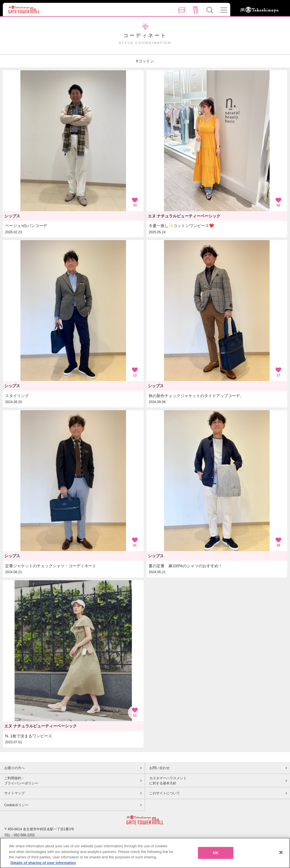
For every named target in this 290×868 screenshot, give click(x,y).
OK (216, 857)
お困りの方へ (14, 768)
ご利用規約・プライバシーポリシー (21, 781)
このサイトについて (165, 793)
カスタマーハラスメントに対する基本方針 (168, 781)
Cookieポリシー (16, 805)
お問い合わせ (159, 768)
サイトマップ (14, 793)
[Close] (281, 856)
